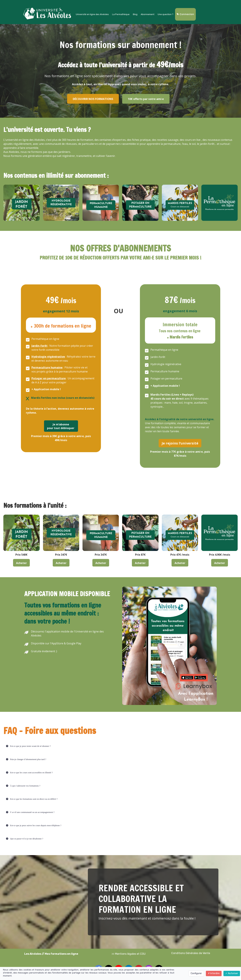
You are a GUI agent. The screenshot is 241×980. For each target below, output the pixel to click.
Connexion (185, 14)
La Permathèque (121, 14)
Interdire (214, 973)
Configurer (196, 973)
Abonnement (148, 14)
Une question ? (166, 14)
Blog (135, 14)
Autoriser (232, 973)
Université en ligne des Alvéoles (92, 14)
